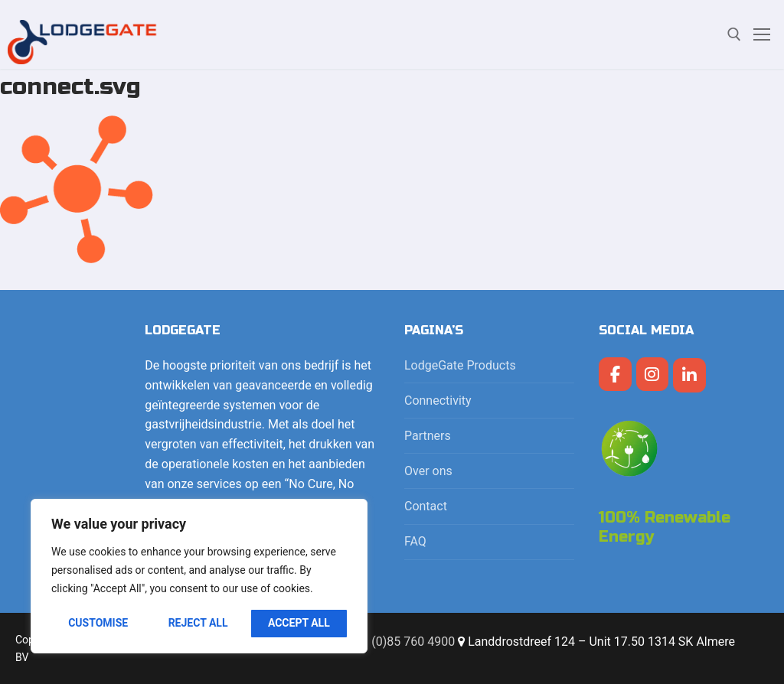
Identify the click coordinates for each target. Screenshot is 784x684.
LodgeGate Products (462, 365)
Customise (98, 623)
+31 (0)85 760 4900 (401, 642)
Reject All (198, 623)
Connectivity (439, 401)
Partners (428, 436)
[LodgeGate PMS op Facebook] (615, 375)
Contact (426, 506)
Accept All (299, 623)
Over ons (428, 471)
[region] (199, 576)
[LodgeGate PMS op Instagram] (653, 375)
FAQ (415, 541)
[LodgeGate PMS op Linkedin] (689, 375)
